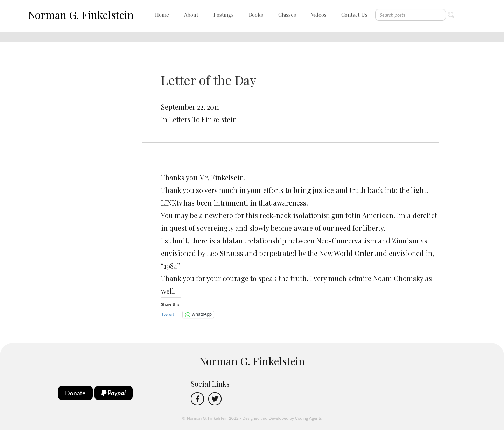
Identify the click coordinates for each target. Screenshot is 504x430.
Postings (224, 15)
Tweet (168, 314)
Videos (319, 15)
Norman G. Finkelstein (81, 15)
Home (162, 15)
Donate (75, 393)
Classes (287, 15)
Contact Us (354, 15)
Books (256, 15)
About (191, 15)
